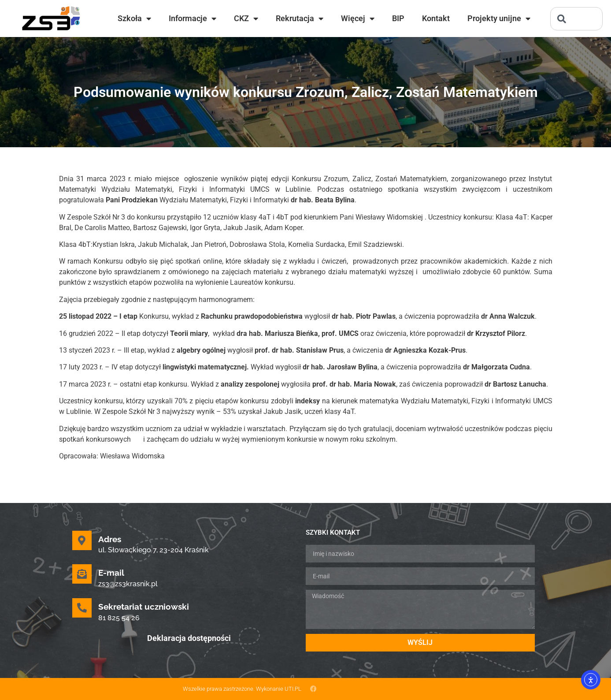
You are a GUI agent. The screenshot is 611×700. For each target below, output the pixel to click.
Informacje (193, 19)
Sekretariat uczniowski (144, 607)
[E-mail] (82, 574)
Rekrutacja (300, 19)
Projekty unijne (499, 19)
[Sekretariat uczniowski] (82, 608)
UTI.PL (293, 689)
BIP (398, 18)
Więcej (358, 19)
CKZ (246, 19)
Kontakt (436, 18)
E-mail (111, 573)
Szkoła (134, 19)
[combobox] (576, 19)
